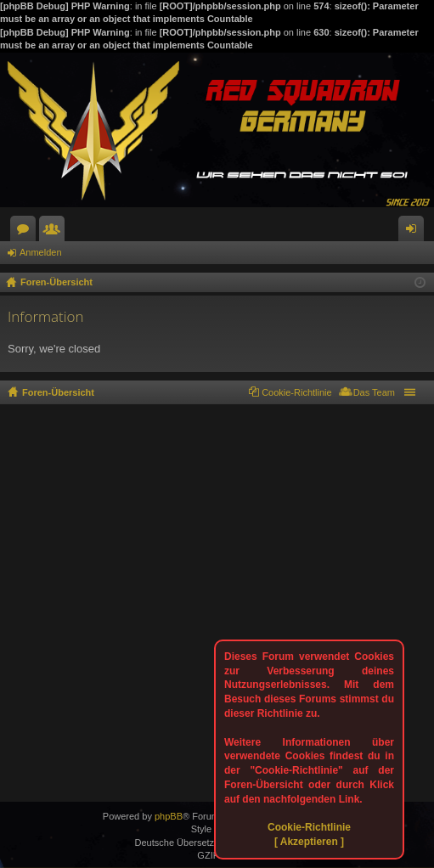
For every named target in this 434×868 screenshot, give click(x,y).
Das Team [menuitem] (374, 392)
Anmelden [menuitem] (415, 232)
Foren (26, 232)
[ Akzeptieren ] (309, 842)
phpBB (169, 816)
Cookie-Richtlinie (309, 827)
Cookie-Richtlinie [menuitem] (297, 392)
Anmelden (41, 252)
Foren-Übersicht (58, 392)
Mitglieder (55, 232)
